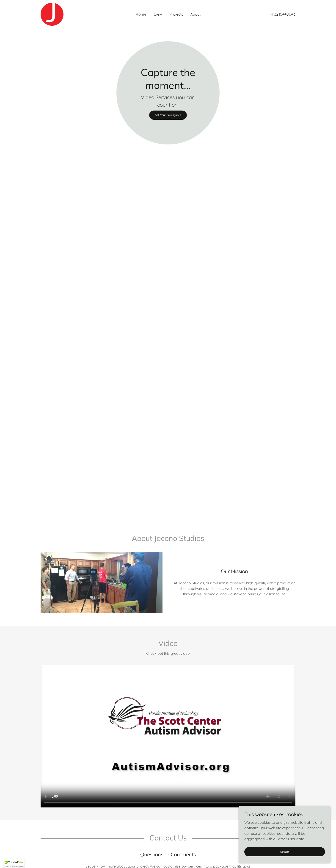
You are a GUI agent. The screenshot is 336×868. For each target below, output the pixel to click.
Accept (285, 852)
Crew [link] (158, 14)
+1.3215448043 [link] (283, 14)
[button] (14, 864)
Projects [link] (176, 14)
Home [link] (141, 14)
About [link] (196, 14)
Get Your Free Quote (168, 115)
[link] (52, 14)
